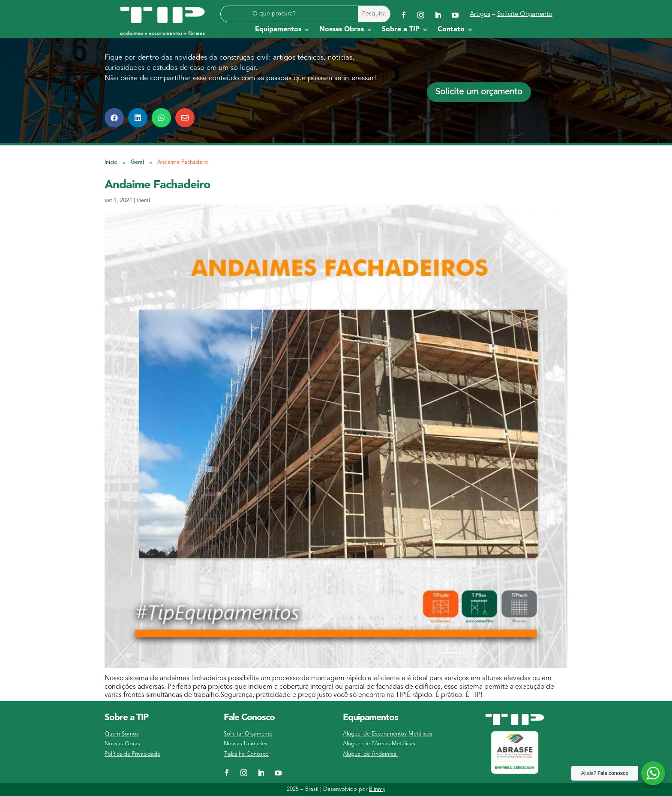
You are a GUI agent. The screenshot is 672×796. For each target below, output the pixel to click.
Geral (143, 201)
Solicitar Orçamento (248, 734)
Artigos (480, 14)
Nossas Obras (122, 744)
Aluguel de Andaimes (370, 754)
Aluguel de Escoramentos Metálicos (388, 734)
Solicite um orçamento (479, 92)
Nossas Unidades (246, 744)
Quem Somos (122, 734)
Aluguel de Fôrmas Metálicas (379, 744)
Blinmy (377, 789)
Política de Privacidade (132, 754)
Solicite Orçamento (525, 14)
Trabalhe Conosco (246, 754)
